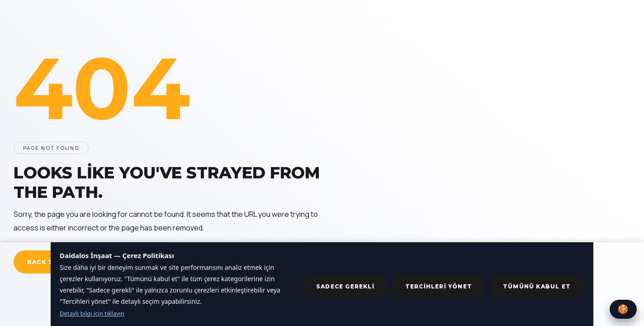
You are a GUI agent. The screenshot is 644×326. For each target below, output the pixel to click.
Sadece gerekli (345, 286)
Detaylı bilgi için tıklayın (92, 313)
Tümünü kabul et (537, 286)
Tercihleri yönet (439, 286)
